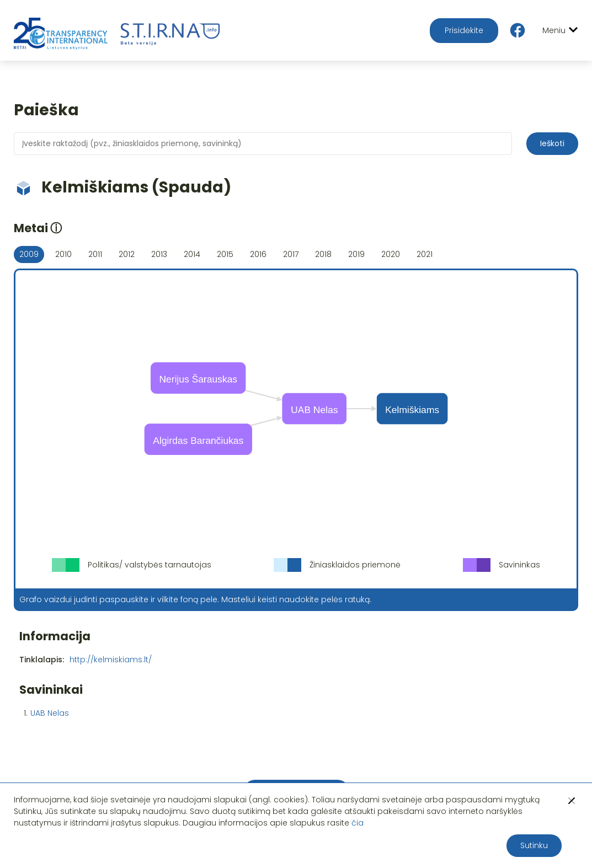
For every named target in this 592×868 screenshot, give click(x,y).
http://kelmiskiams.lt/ (111, 660)
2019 (356, 254)
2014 (192, 254)
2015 (225, 254)
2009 (29, 254)
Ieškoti (552, 143)
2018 (323, 254)
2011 (95, 254)
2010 (63, 254)
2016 (258, 254)
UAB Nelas (50, 713)
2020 (391, 254)
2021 (425, 254)
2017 (291, 254)
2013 (159, 254)
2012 (127, 254)
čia (358, 823)
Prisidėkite (464, 30)
